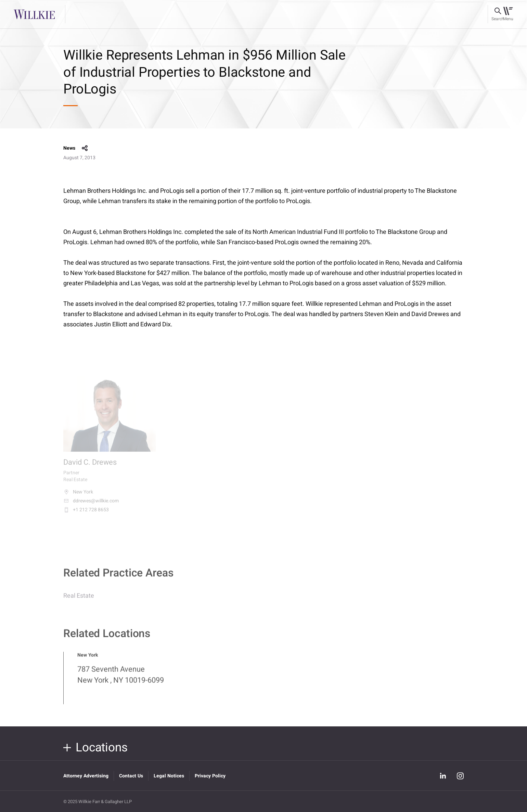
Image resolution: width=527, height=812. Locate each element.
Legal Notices (169, 776)
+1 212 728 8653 (86, 514)
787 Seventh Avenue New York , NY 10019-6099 (121, 679)
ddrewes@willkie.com (91, 505)
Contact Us (131, 776)
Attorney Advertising (86, 776)
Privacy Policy (210, 776)
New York (78, 496)
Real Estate (79, 600)
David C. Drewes (90, 467)
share (85, 148)
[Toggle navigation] (508, 14)
